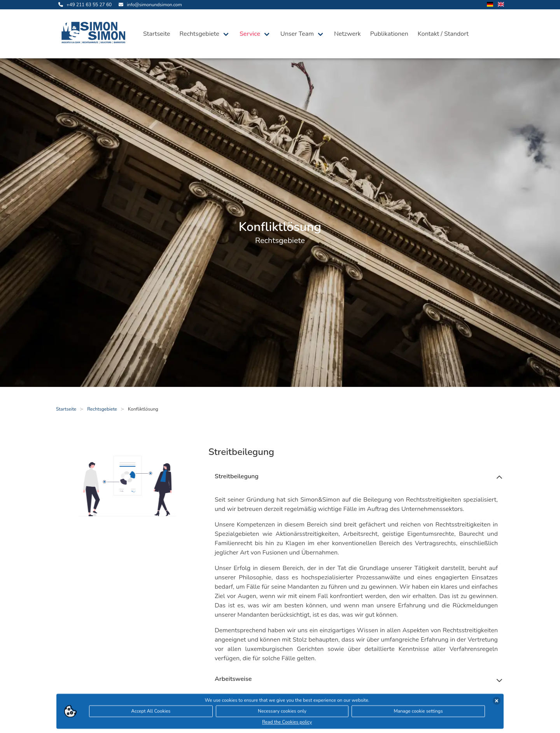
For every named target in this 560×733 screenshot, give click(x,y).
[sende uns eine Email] (149, 5)
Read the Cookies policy (287, 723)
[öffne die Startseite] (95, 34)
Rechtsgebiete (199, 34)
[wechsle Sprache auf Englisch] (501, 5)
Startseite (157, 34)
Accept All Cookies (151, 712)
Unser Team (297, 34)
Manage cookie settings (418, 712)
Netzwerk (347, 34)
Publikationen (389, 34)
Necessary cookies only (282, 712)
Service (250, 34)
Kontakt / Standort (443, 34)
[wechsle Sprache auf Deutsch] (490, 5)
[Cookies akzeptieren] (497, 701)
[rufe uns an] (84, 5)
